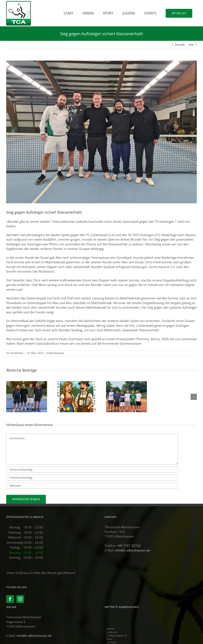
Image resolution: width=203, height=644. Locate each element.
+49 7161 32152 (129, 546)
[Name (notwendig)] (92, 470)
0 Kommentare (56, 353)
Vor (191, 44)
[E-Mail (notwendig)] (92, 478)
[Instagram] (20, 599)
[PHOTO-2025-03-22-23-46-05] (101, 132)
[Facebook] (10, 599)
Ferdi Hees (17, 353)
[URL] (92, 486)
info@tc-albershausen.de (132, 550)
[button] (9, 397)
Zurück (180, 44)
